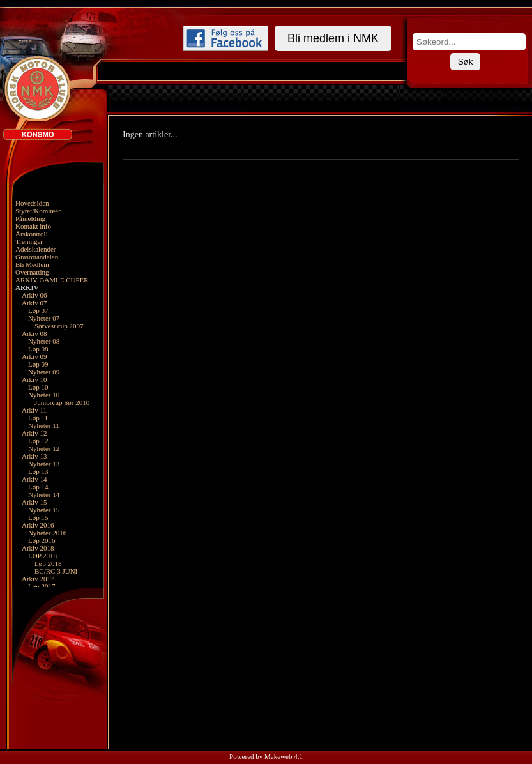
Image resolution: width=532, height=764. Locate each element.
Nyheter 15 (44, 510)
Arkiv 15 (34, 502)
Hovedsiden (32, 203)
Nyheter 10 (44, 395)
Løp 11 (38, 418)
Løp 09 (38, 364)
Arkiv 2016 (38, 525)
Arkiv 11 (34, 410)
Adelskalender (36, 249)
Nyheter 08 (44, 341)
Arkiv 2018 (38, 548)
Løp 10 (38, 387)
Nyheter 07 (44, 318)
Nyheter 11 (44, 425)
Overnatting (32, 272)
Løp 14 (38, 487)
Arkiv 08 (34, 333)
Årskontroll (32, 234)
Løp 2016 (42, 540)
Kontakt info (33, 226)
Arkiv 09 (34, 356)
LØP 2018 (42, 556)
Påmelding (30, 218)
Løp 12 (38, 441)
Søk (466, 62)
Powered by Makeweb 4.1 (266, 756)
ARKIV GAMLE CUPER (52, 280)
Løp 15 (38, 517)
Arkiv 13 (34, 456)
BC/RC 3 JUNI (56, 571)
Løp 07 (38, 310)
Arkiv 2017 (38, 579)
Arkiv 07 (34, 303)
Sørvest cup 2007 (59, 326)
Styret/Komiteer (38, 211)
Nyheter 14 (44, 494)
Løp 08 (38, 349)
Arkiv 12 (34, 433)
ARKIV (27, 287)
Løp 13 (38, 471)
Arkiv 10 (34, 379)
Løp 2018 (48, 563)
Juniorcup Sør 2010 (62, 402)
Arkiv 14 (34, 479)
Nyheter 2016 (47, 533)
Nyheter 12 (44, 448)
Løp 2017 (42, 586)
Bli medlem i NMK (333, 38)
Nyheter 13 (44, 464)
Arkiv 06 (34, 295)
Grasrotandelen (37, 257)
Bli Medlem (32, 264)
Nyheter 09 (44, 372)
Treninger (29, 241)
